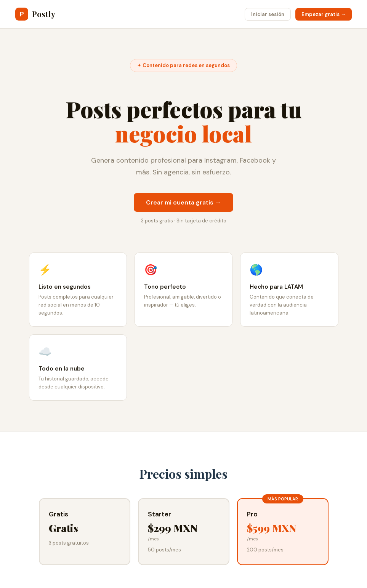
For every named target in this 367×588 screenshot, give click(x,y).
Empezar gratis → (324, 14)
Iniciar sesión (268, 14)
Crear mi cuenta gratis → (183, 202)
